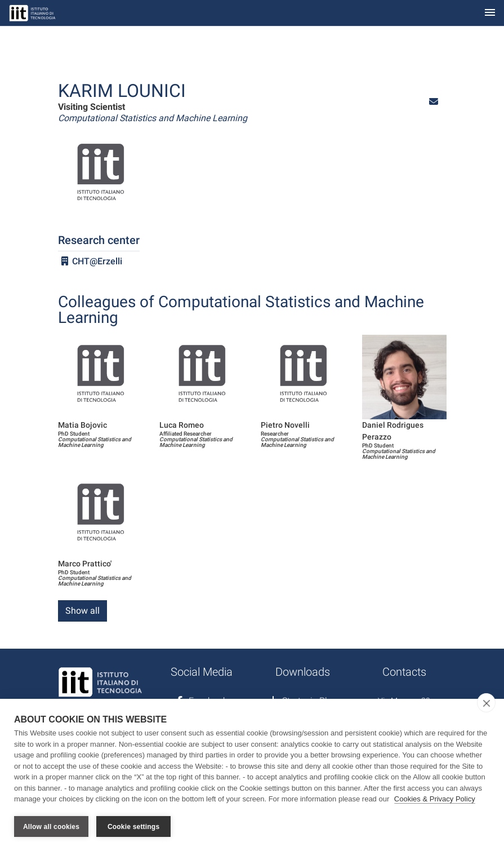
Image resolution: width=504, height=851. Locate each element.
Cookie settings (133, 827)
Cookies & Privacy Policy (435, 799)
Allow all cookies (51, 827)
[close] (486, 703)
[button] (434, 102)
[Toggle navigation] (490, 13)
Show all (82, 611)
